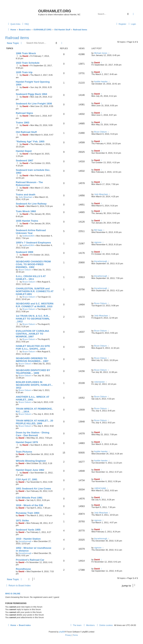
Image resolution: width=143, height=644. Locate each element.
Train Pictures (24, 452)
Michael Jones (101, 53)
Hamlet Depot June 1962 (30, 470)
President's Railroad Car (30, 560)
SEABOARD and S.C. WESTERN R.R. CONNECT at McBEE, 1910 (35, 305)
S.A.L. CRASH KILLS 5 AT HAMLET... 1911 (31, 278)
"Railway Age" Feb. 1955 (30, 142)
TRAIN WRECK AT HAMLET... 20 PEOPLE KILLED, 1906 (34, 422)
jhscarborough (101, 261)
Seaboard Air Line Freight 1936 (34, 104)
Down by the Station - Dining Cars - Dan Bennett (32, 434)
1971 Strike (22, 521)
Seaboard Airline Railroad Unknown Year (31, 232)
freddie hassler (101, 82)
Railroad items (17, 38)
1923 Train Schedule (28, 63)
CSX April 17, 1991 (27, 479)
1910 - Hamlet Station (28, 539)
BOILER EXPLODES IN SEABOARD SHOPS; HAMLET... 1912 (34, 385)
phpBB (62, 632)
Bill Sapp (98, 230)
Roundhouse (23, 569)
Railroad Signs (24, 113)
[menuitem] (25, 24)
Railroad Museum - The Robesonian (29, 184)
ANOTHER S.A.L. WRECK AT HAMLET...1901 (33, 398)
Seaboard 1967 (24, 160)
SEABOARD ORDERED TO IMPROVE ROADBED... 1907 (32, 360)
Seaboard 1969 (24, 252)
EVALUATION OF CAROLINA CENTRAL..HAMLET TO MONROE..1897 (32, 334)
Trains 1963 (23, 123)
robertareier (100, 382)
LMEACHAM (100, 488)
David (25, 56)
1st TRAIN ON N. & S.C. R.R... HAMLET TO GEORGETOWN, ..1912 (33, 319)
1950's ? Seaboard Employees (33, 243)
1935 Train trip (24, 72)
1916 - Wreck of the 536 (29, 505)
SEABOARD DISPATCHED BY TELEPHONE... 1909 (33, 372)
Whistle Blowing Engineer (31, 461)
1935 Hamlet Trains (27, 221)
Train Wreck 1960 (26, 211)
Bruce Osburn (101, 132)
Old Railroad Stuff (26, 132)
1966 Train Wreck (26, 53)
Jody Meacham (26, 197)
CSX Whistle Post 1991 (29, 498)
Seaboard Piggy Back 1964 (31, 94)
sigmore (98, 242)
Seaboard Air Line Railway (31, 204)
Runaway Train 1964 (28, 513)
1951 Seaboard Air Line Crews (33, 489)
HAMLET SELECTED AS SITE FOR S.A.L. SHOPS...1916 (33, 347)
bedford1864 (28, 236)
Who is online (13, 594)
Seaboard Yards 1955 (28, 530)
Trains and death (26, 195)
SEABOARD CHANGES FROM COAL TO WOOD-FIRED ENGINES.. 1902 (33, 264)
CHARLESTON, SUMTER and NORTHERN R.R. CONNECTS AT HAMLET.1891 (35, 291)
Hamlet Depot (24, 151)
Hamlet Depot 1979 (27, 442)
